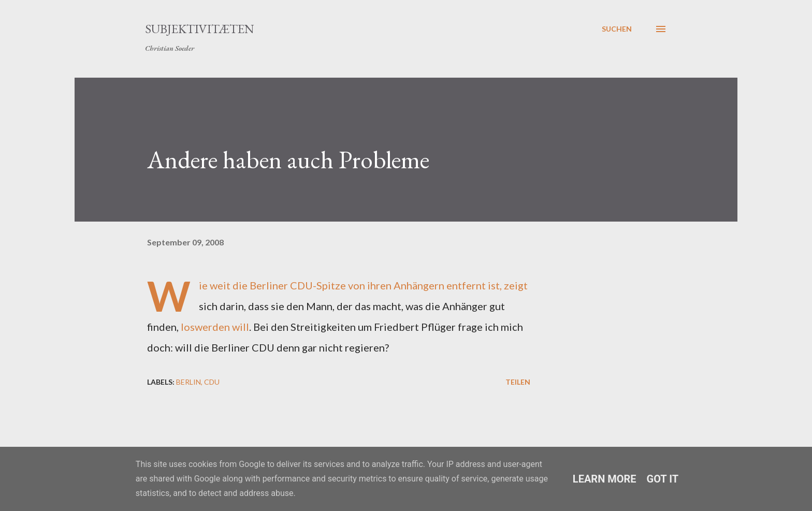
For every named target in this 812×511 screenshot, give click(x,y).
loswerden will (215, 327)
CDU (212, 382)
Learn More (605, 479)
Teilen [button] (518, 382)
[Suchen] (617, 29)
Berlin (189, 382)
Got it (663, 479)
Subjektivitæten (200, 29)
